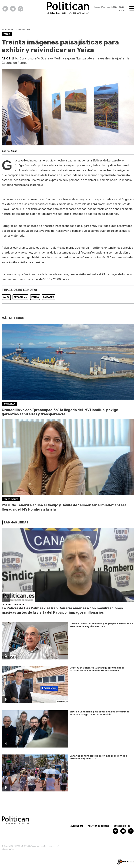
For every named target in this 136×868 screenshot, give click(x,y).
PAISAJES (49, 297)
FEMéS (35, 297)
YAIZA (6, 297)
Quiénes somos (122, 826)
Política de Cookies (98, 826)
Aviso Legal (77, 826)
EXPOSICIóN (20, 297)
